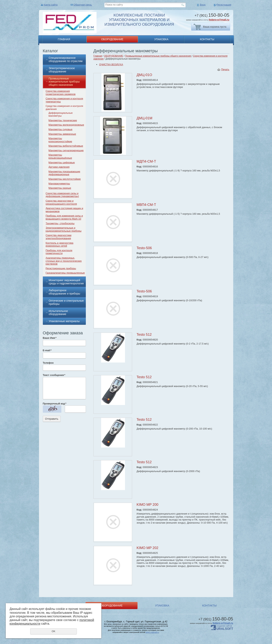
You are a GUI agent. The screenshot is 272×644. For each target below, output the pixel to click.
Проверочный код (55, 404)
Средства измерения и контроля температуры (64, 100)
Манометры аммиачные (62, 134)
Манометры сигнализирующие (66, 150)
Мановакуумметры (59, 184)
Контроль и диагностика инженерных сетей (60, 244)
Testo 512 (144, 335)
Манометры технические (63, 120)
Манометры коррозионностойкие (60, 140)
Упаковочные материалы (64, 321)
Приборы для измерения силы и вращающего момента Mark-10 (64, 217)
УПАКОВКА (161, 39)
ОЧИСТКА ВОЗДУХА (111, 64)
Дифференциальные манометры (61, 114)
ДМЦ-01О (144, 75)
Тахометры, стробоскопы (60, 223)
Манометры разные (60, 188)
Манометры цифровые (62, 162)
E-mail (47, 350)
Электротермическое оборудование (62, 70)
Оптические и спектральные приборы (66, 302)
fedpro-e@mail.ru (219, 20)
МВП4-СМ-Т (146, 205)
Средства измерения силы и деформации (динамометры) (62, 195)
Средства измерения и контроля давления (64, 108)
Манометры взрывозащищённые (60, 156)
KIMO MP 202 (148, 548)
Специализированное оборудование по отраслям (66, 59)
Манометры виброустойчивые (66, 146)
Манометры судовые (60, 129)
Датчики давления (59, 167)
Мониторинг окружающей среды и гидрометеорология (66, 282)
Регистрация (224, 5)
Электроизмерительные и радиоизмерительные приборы (64, 229)
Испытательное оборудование (58, 313)
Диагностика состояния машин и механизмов (64, 210)
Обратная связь (83, 5)
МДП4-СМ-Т (146, 161)
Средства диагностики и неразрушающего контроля (61, 202)
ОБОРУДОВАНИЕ (112, 39)
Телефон (48, 363)
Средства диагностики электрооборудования (59, 237)
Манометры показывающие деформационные (64, 173)
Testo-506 (144, 248)
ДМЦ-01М (145, 118)
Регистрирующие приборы (61, 268)
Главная (98, 56)
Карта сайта (51, 5)
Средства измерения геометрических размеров (61, 93)
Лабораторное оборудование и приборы (65, 292)
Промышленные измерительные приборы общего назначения (64, 82)
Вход (203, 5)
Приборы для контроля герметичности (59, 252)
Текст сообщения (54, 375)
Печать (225, 69)
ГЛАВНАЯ (64, 39)
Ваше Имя (50, 338)
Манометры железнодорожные (66, 125)
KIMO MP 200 (148, 505)
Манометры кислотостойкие (65, 179)
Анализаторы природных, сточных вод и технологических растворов (64, 261)
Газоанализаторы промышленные (65, 273)
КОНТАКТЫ (207, 39)
